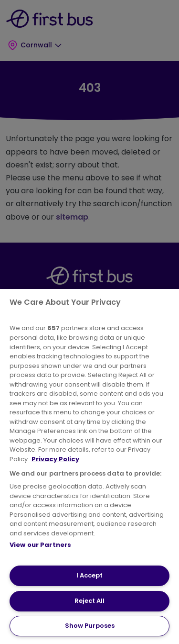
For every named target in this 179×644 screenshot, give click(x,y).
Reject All (89, 601)
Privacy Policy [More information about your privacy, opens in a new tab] (55, 459)
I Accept (89, 575)
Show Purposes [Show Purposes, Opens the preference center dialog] (90, 626)
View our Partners (40, 545)
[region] (89, 466)
